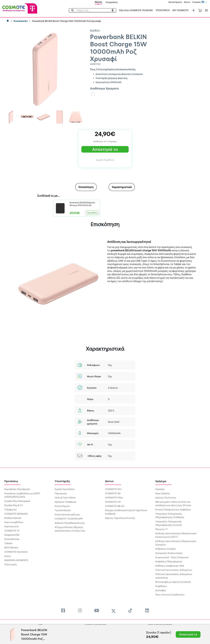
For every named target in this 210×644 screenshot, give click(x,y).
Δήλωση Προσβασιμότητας (70, 523)
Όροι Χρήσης (163, 493)
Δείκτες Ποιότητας (166, 498)
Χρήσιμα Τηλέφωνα (65, 502)
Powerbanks (21, 21)
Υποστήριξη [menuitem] (62, 481)
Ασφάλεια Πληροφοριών (169, 561)
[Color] (93, 94)
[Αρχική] (8, 21)
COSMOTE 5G (113, 493)
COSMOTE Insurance (16, 552)
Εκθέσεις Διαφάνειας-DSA (170, 566)
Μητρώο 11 (161, 529)
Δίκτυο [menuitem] (109, 481)
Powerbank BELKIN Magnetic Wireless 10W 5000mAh (82, 204)
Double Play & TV (13, 505)
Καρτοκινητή (11, 526)
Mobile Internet (13, 518)
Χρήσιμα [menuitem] (161, 481)
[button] (194, 10)
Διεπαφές (161, 590)
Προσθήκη (92, 213)
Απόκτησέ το (105, 149)
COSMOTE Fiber (114, 498)
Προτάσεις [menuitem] (11, 481)
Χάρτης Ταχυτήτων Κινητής (120, 518)
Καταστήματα (175, 2)
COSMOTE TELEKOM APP (69, 519)
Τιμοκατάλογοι (63, 510)
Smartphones (12, 539)
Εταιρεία (196, 2)
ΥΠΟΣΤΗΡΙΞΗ (163, 10)
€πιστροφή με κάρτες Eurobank (173, 582)
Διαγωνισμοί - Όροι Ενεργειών (172, 557)
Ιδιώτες (98, 2)
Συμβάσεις (161, 586)
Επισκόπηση (86, 187)
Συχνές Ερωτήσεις (65, 489)
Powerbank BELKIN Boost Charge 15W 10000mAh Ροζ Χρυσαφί (66, 21)
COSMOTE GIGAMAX (16, 514)
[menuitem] (63, 610)
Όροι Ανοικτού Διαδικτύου (170, 594)
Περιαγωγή (61, 493)
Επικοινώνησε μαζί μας (67, 514)
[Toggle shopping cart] (200, 10)
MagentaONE (12, 535)
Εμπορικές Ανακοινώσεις (169, 553)
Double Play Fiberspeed (17, 501)
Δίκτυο (187, 2)
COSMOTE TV (12, 531)
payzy (8, 556)
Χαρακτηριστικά (122, 187)
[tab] (86, 187)
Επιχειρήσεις (112, 2)
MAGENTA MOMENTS (16, 560)
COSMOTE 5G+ (113, 489)
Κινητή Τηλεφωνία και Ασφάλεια (173, 509)
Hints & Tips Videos (65, 498)
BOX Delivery (11, 547)
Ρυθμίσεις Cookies (166, 549)
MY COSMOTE (181, 10)
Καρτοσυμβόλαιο (14, 522)
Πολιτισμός (11, 564)
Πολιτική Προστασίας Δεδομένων (174, 570)
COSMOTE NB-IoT (115, 506)
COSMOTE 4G (113, 502)
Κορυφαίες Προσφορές (17, 489)
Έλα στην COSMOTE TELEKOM (136, 10)
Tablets (8, 543)
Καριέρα (160, 489)
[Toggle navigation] (206, 10)
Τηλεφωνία (10, 509)
